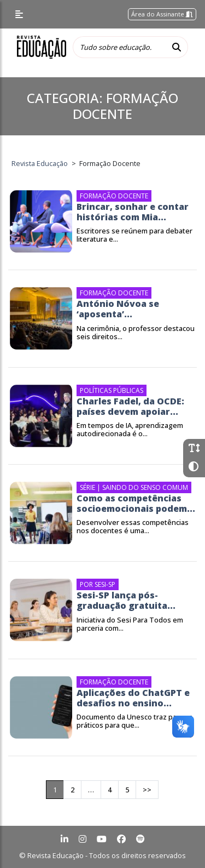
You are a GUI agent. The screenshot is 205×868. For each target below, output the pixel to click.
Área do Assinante (162, 14)
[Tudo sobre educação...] (119, 47)
